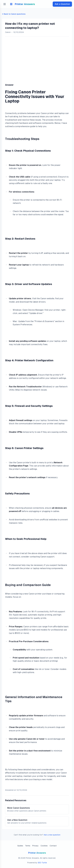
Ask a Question (62, 4)
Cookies (44, 846)
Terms (28, 846)
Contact (53, 846)
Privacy (35, 846)
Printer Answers (37, 853)
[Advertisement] (37, 59)
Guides (20, 846)
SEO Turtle (42, 863)
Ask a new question (52, 835)
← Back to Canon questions (14, 14)
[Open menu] (5, 4)
